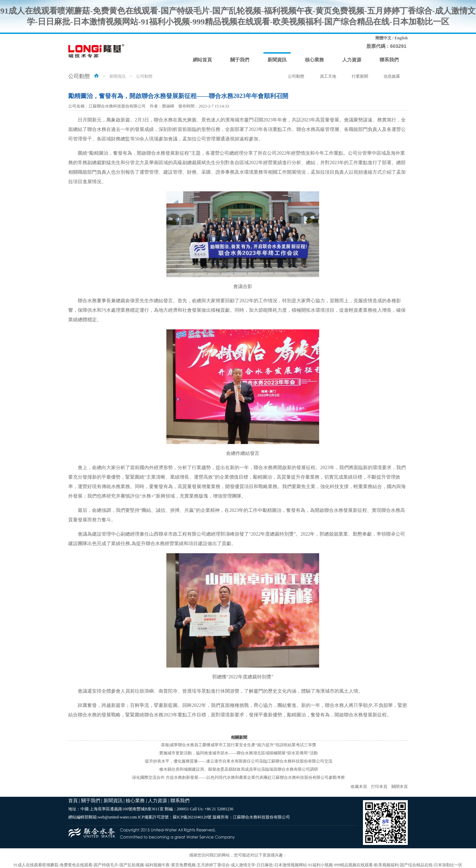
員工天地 (328, 76)
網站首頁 (202, 60)
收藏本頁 (359, 787)
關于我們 (240, 60)
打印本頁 (379, 787)
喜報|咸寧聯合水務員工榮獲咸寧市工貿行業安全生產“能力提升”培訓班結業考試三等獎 (239, 745)
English (401, 38)
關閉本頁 (400, 787)
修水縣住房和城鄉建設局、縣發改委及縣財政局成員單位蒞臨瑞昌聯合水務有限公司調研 (239, 769)
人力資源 (352, 60)
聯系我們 (389, 60)
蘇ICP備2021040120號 (192, 817)
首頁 (73, 801)
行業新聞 (360, 76)
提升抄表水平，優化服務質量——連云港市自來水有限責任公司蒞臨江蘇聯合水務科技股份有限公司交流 (239, 761)
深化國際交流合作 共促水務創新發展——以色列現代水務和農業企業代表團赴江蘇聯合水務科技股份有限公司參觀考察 (239, 777)
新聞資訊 (277, 60)
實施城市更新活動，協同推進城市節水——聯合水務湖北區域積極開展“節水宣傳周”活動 (239, 753)
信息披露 (392, 76)
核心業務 (314, 60)
